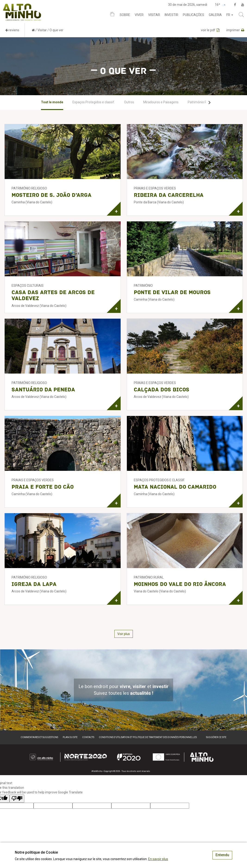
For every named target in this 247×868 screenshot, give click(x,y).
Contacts (88, 737)
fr (230, 15)
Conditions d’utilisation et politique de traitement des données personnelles (148, 737)
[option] (52, 103)
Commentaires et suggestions (39, 737)
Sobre (125, 15)
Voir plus (124, 634)
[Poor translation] (17, 799)
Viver (139, 15)
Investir (171, 15)
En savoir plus (158, 859)
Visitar (154, 15)
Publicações (194, 15)
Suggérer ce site (216, 737)
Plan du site (70, 737)
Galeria (215, 15)
